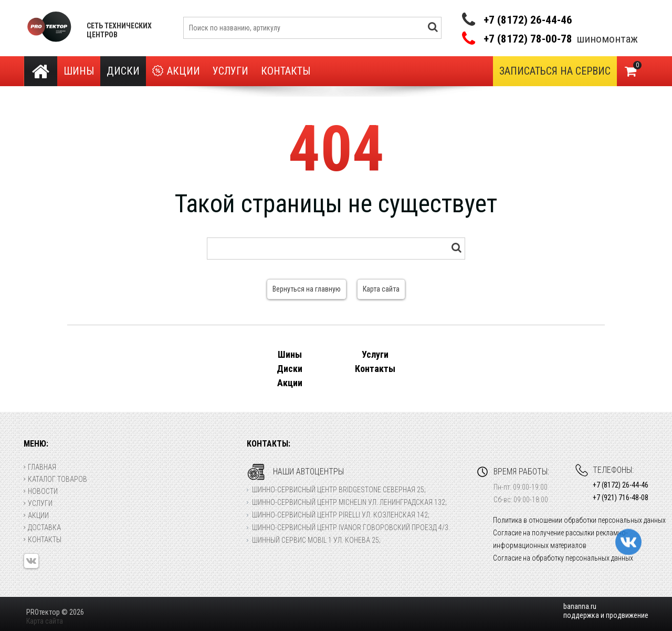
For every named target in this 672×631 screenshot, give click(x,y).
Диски (123, 71)
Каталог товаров (55, 479)
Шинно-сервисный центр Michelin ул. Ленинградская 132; (349, 502)
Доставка (42, 527)
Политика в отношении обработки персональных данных (579, 520)
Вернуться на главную (307, 289)
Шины (79, 71)
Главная (40, 467)
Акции (176, 71)
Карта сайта (381, 289)
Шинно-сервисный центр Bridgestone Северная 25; (339, 490)
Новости (41, 491)
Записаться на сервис (555, 71)
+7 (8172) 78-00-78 (528, 39)
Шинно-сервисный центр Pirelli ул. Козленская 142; (341, 515)
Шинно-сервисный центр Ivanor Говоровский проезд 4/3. (351, 527)
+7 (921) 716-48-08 (621, 498)
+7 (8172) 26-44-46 (528, 20)
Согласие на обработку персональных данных (563, 558)
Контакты (286, 71)
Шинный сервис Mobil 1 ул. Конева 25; (316, 540)
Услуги (230, 71)
